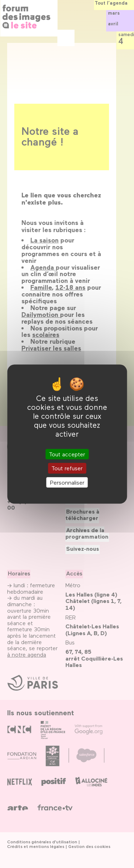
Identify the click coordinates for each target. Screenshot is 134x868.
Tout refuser (67, 468)
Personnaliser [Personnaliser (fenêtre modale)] (67, 482)
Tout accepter (67, 454)
